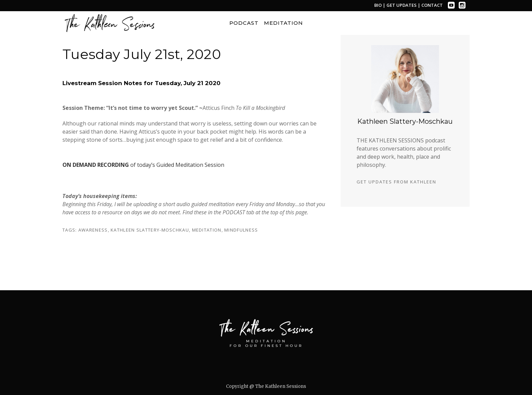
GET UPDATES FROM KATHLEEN (396, 182)
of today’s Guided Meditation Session (143, 165)
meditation (207, 230)
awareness (93, 230)
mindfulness (241, 230)
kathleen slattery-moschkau (150, 230)
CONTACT (432, 5)
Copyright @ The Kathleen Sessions (266, 386)
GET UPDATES (402, 5)
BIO (378, 5)
